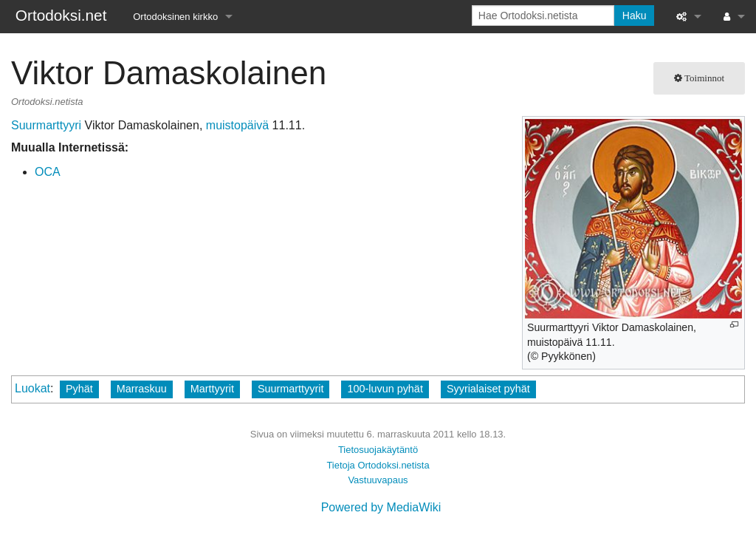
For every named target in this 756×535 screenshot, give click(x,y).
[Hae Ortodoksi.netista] (543, 16)
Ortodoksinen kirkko (175, 17)
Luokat (32, 388)
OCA (48, 172)
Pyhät (79, 389)
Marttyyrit (212, 389)
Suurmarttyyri (46, 125)
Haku (635, 16)
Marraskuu (142, 389)
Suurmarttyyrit (291, 389)
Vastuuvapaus (378, 480)
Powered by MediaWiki (381, 507)
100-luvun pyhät (385, 389)
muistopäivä (237, 125)
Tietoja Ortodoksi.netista (378, 465)
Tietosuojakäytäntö (378, 450)
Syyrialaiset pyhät (488, 389)
